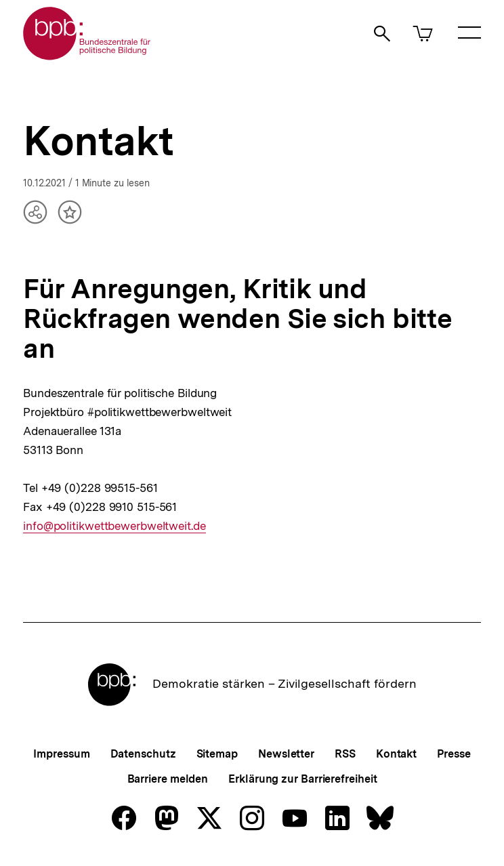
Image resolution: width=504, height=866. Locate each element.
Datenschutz (143, 754)
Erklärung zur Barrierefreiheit (302, 779)
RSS (345, 754)
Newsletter (286, 754)
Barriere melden (168, 779)
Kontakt (396, 754)
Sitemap (217, 754)
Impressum (61, 754)
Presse (454, 754)
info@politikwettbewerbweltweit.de (114, 526)
